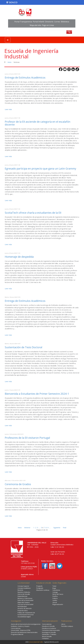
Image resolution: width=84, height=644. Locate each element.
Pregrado (39, 586)
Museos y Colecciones (25, 598)
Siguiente (57, 528)
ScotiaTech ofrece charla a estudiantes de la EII (33, 213)
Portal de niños (23, 611)
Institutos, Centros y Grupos (20, 626)
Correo (57, 22)
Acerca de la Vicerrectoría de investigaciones (26, 624)
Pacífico (55, 596)
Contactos (45, 638)
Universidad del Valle (36, 642)
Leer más (8, 109)
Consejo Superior (23, 586)
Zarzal (55, 602)
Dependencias (22, 596)
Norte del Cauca (58, 594)
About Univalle (47, 636)
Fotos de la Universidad (25, 600)
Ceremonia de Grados (18, 484)
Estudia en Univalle (48, 626)
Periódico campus (67, 626)
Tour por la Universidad (25, 604)
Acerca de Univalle (24, 594)
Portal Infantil (38, 22)
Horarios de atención (25, 608)
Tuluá (54, 586)
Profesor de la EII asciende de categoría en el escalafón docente (38, 123)
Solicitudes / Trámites (49, 634)
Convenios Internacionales (51, 630)
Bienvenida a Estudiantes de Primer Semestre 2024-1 (37, 394)
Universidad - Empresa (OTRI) (21, 630)
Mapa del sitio (35, 25)
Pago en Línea (48, 25)
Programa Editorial (17, 634)
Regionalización (58, 604)
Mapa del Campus (24, 602)
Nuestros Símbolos (24, 592)
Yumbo (55, 600)
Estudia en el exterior (49, 628)
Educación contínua (43, 590)
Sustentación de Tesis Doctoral (24, 347)
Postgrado (40, 588)
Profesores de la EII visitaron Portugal (27, 438)
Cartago (55, 592)
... (40, 528)
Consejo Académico (24, 588)
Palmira (55, 598)
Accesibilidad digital (24, 617)
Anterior (27, 528)
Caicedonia (56, 590)
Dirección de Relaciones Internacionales (24, 632)
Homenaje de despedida (19, 257)
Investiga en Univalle (49, 632)
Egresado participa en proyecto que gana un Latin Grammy (40, 168)
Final (65, 528)
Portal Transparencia (23, 22)
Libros (63, 624)
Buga (54, 588)
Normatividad (22, 606)
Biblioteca (65, 22)
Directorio (49, 22)
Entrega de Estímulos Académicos (25, 77)
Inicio (9, 62)
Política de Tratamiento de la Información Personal (26, 614)
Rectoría (20, 590)
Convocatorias (16, 628)
